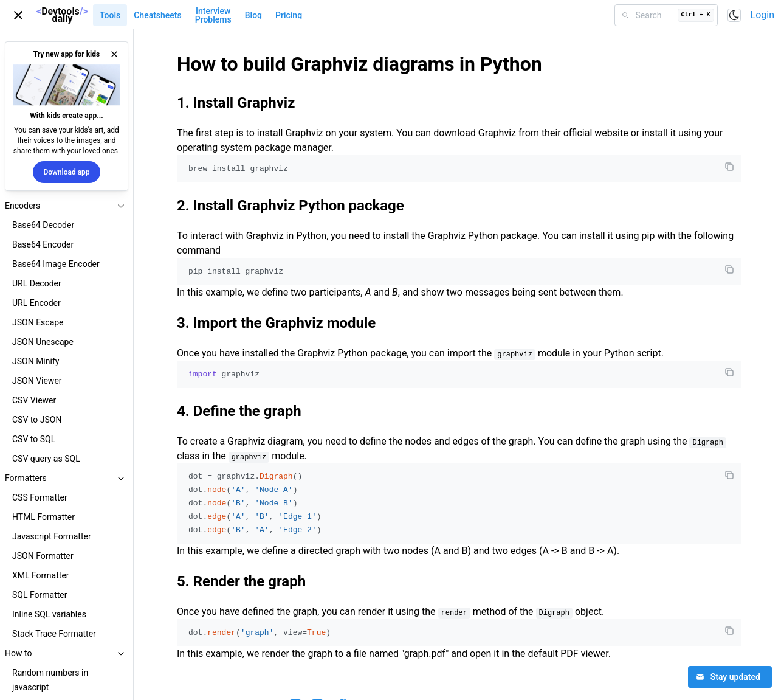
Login (762, 15)
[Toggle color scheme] (734, 15)
